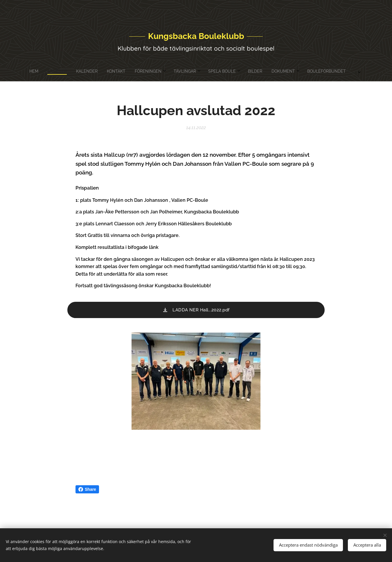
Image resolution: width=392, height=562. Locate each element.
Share (87, 489)
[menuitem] (146, 71)
